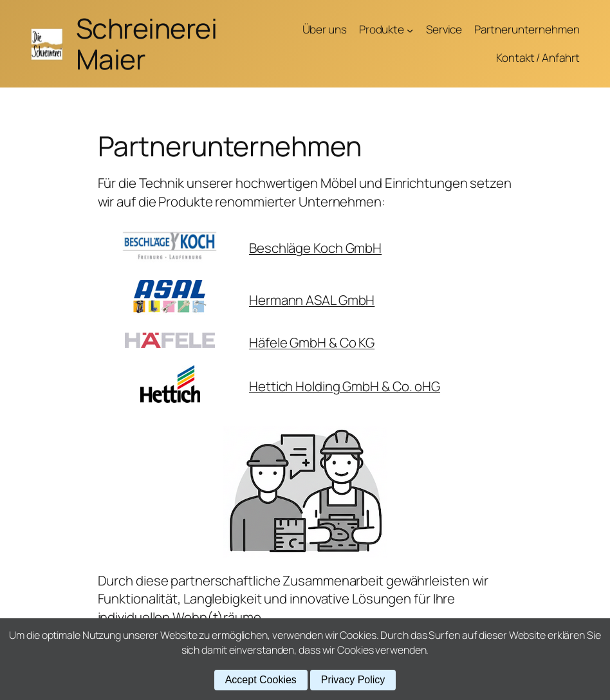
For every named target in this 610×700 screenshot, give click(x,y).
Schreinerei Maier (147, 43)
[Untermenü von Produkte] (410, 30)
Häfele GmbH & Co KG (312, 342)
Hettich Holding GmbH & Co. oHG (345, 386)
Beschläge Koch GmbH (315, 248)
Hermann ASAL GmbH (312, 300)
